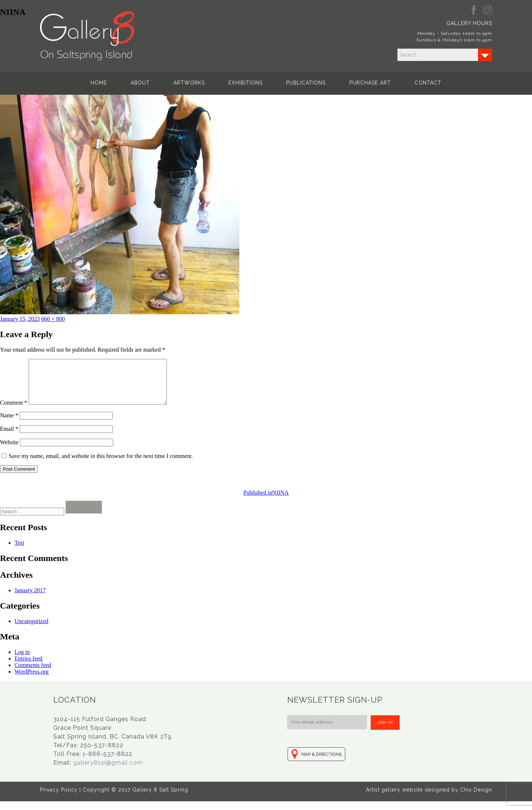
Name (9, 424)
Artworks (189, 83)
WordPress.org (32, 680)
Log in (22, 661)
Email (9, 437)
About (140, 83)
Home (99, 83)
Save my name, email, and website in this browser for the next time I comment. (101, 465)
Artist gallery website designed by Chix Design (429, 798)
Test (19, 551)
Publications (306, 83)
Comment (14, 411)
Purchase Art (370, 83)
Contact (428, 83)
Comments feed (33, 674)
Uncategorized (31, 630)
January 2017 (30, 599)
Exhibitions (246, 83)
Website (9, 451)
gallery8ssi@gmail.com (108, 771)
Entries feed (28, 667)
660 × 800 (53, 319)
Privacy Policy (59, 798)
